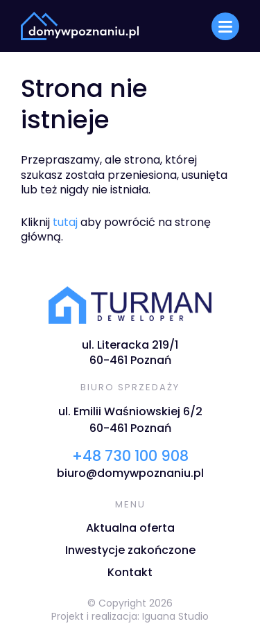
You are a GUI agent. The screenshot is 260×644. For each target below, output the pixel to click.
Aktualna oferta (130, 528)
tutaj (65, 222)
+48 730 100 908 (130, 456)
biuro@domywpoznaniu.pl (130, 473)
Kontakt (130, 572)
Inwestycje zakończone (130, 550)
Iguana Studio (175, 616)
